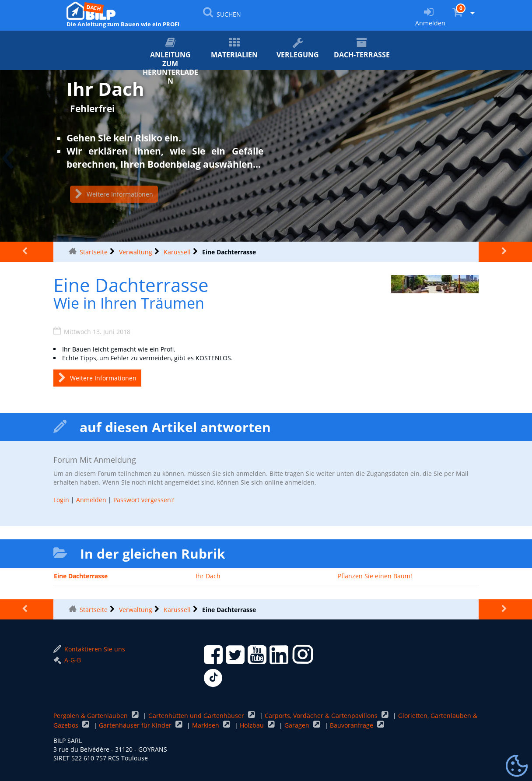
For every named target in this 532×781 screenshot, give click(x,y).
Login (61, 500)
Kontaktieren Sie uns (89, 649)
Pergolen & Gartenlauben (91, 716)
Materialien (234, 48)
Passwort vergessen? (143, 500)
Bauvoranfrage (352, 725)
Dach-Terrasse (362, 48)
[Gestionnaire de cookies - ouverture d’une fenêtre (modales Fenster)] (517, 766)
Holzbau (253, 725)
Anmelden (91, 500)
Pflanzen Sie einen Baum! (375, 576)
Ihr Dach (208, 576)
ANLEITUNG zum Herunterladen (170, 54)
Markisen (206, 725)
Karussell (177, 252)
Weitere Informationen (114, 194)
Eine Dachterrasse (81, 576)
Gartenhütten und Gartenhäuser (197, 716)
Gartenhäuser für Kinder (136, 725)
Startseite (94, 252)
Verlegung (298, 48)
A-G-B (67, 660)
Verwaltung (136, 252)
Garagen (298, 725)
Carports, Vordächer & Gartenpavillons (322, 716)
